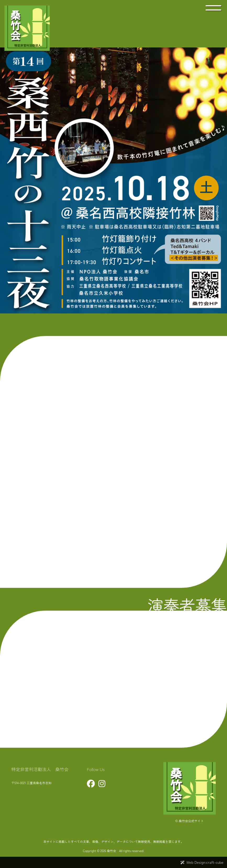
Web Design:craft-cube (205, 862)
